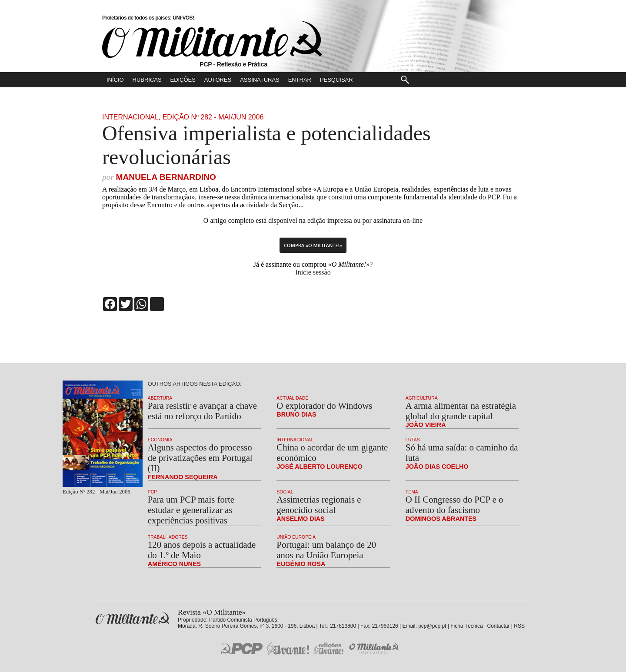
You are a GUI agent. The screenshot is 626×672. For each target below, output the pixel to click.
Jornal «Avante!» (288, 648)
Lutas (413, 440)
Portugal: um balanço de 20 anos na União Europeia (326, 550)
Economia (160, 440)
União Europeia (296, 537)
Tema (412, 492)
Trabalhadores (168, 537)
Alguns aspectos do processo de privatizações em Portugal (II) (200, 458)
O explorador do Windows (324, 406)
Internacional (130, 117)
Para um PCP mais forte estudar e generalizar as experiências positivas (191, 510)
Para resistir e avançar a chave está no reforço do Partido (202, 411)
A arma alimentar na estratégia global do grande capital (461, 411)
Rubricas (147, 80)
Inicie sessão (313, 272)
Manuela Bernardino (166, 177)
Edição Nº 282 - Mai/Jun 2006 (213, 117)
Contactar (498, 626)
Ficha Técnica (466, 626)
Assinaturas (260, 80)
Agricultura (422, 398)
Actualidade (292, 398)
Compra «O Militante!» (313, 245)
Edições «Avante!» (329, 648)
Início (115, 80)
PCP (152, 492)
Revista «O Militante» (132, 618)
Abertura (160, 398)
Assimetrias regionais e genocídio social (319, 505)
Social (285, 492)
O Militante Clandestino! (375, 648)
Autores (218, 80)
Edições (183, 80)
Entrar (300, 80)
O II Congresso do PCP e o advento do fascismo (455, 505)
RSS (519, 626)
